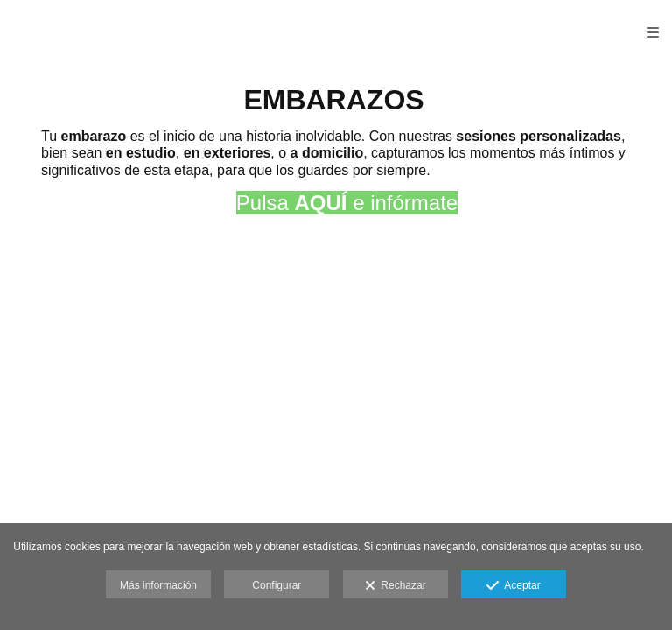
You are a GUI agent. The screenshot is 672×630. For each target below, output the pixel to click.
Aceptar (513, 586)
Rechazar (395, 586)
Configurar (276, 585)
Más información (158, 585)
